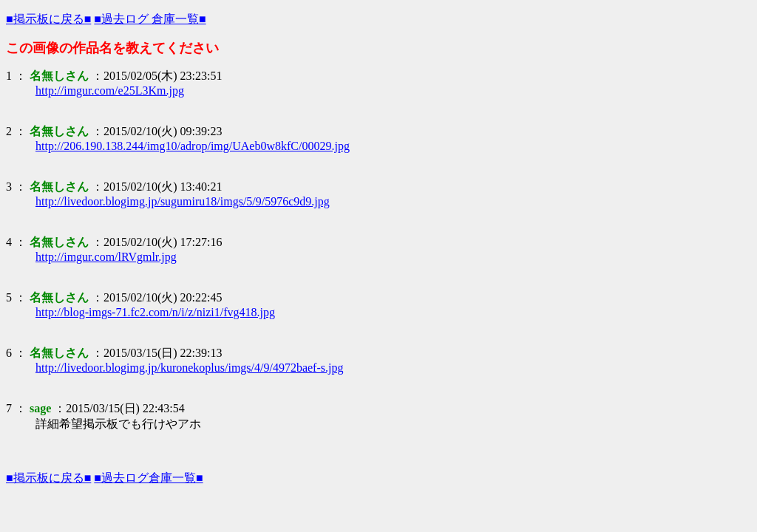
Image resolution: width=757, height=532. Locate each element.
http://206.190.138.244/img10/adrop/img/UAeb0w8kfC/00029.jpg (193, 146)
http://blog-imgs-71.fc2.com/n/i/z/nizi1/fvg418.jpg (155, 312)
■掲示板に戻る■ (48, 19)
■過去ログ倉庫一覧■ (148, 478)
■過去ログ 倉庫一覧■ (150, 19)
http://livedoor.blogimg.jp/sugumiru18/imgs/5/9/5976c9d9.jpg (183, 201)
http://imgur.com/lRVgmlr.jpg (106, 257)
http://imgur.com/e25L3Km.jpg (110, 91)
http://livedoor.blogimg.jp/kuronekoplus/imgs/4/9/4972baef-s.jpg (189, 368)
